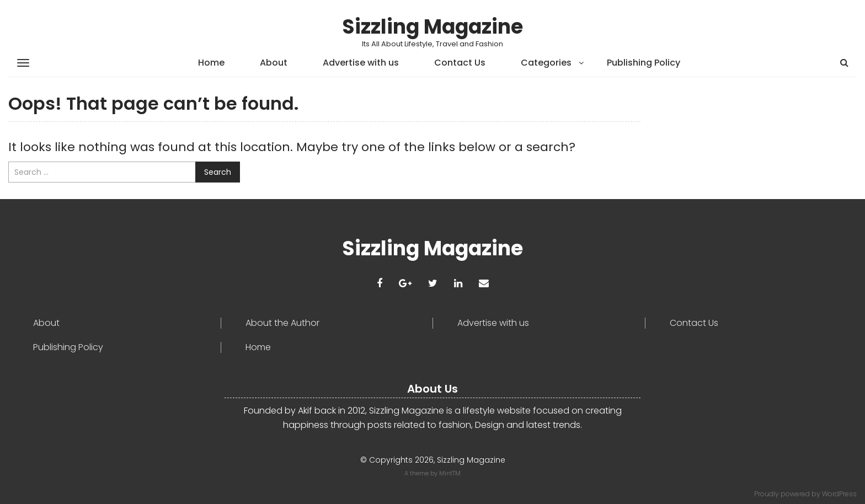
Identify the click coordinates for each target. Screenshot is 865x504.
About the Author (282, 323)
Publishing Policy (644, 63)
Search (218, 172)
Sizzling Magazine (432, 27)
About (274, 63)
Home (211, 63)
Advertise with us (361, 63)
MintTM (450, 473)
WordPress (839, 494)
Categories (546, 63)
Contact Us (460, 63)
